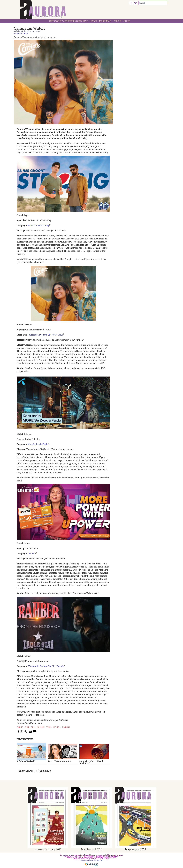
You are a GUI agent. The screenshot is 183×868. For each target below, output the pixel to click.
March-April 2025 (91, 849)
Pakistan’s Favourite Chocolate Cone (45, 335)
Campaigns (40, 727)
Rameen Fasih (21, 33)
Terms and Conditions (87, 860)
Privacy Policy (98, 860)
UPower (31, 553)
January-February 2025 (48, 849)
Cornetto (57, 727)
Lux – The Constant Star (60, 761)
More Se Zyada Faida (38, 444)
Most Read (105, 21)
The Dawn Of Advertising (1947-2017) (68, 21)
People (117, 21)
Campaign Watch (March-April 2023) (92, 762)
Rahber (49, 727)
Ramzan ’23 (66, 727)
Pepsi (33, 727)
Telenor (20, 727)
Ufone (27, 727)
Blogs (127, 21)
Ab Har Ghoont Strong (38, 225)
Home (94, 21)
